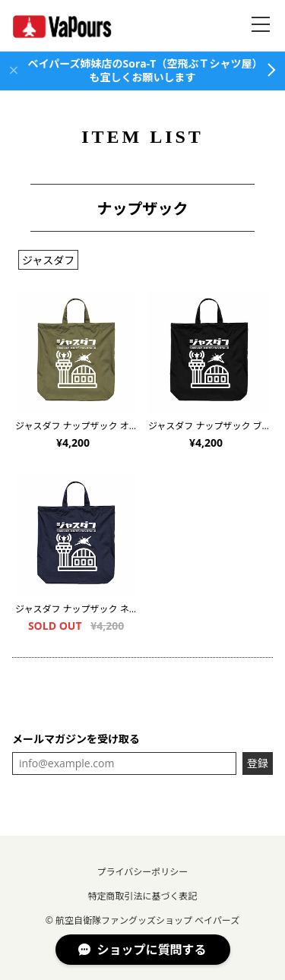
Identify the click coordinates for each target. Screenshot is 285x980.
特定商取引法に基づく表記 (142, 896)
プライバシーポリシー (143, 872)
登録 (258, 763)
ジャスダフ (48, 260)
